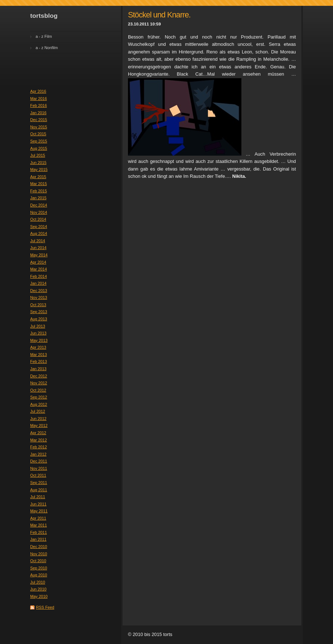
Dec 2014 (39, 205)
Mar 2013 (39, 355)
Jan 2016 (38, 113)
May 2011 (39, 511)
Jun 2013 (38, 333)
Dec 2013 (39, 291)
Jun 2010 (38, 589)
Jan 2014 (38, 283)
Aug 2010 (39, 575)
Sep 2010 (39, 568)
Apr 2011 (38, 518)
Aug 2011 (39, 490)
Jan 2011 (38, 539)
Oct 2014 (38, 219)
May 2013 (39, 340)
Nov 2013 (39, 297)
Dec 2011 (39, 461)
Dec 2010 (39, 547)
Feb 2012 (39, 447)
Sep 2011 (39, 483)
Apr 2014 (38, 262)
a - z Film (44, 36)
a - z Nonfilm (47, 48)
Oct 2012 (38, 390)
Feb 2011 (39, 532)
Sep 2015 (39, 141)
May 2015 (39, 169)
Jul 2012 (38, 411)
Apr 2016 (38, 91)
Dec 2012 (39, 376)
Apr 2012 (38, 433)
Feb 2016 (39, 105)
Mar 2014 (39, 269)
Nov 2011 (39, 468)
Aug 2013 (39, 319)
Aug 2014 (39, 233)
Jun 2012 (38, 419)
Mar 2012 (39, 440)
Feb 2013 (39, 361)
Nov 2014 (39, 212)
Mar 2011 (39, 525)
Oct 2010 (38, 561)
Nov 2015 (39, 127)
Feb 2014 (39, 276)
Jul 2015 (38, 155)
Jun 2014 (38, 248)
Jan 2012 (38, 454)
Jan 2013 (38, 369)
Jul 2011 (38, 497)
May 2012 (39, 425)
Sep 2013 (39, 312)
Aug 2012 (39, 404)
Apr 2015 (38, 177)
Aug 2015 (39, 148)
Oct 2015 (38, 134)
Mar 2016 (39, 99)
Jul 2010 (38, 582)
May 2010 (39, 596)
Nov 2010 (39, 554)
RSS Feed (45, 607)
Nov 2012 (39, 383)
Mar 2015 (39, 184)
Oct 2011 (38, 475)
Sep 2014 (39, 227)
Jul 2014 (38, 241)
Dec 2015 (39, 120)
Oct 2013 (38, 305)
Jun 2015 (38, 163)
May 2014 (39, 255)
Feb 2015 (39, 191)
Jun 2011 (38, 504)
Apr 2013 (38, 347)
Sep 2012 (39, 397)
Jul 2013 (38, 326)
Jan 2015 (38, 198)
